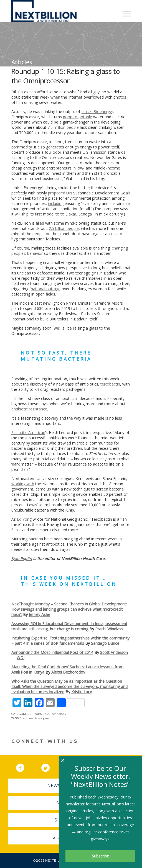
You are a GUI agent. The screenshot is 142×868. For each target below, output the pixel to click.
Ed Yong (24, 519)
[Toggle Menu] (127, 14)
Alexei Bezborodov (68, 672)
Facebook (24, 767)
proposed (57, 193)
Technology (58, 714)
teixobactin (110, 384)
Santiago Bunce (105, 643)
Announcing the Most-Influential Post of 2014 (52, 652)
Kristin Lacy (82, 692)
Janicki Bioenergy (97, 111)
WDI (21, 658)
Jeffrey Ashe (40, 614)
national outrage (46, 289)
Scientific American (28, 432)
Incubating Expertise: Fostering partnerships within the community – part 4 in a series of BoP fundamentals (70, 641)
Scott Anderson (114, 652)
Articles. (23, 62)
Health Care (41, 714)
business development (37, 718)
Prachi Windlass (109, 629)
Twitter (49, 767)
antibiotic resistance (29, 409)
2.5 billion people (64, 228)
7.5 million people (63, 127)
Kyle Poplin (22, 558)
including (56, 203)
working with (23, 484)
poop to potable (78, 117)
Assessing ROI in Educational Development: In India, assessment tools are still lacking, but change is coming (69, 626)
